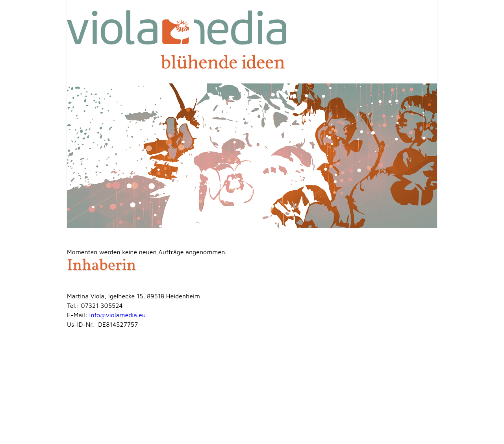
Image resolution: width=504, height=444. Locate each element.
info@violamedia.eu (118, 315)
